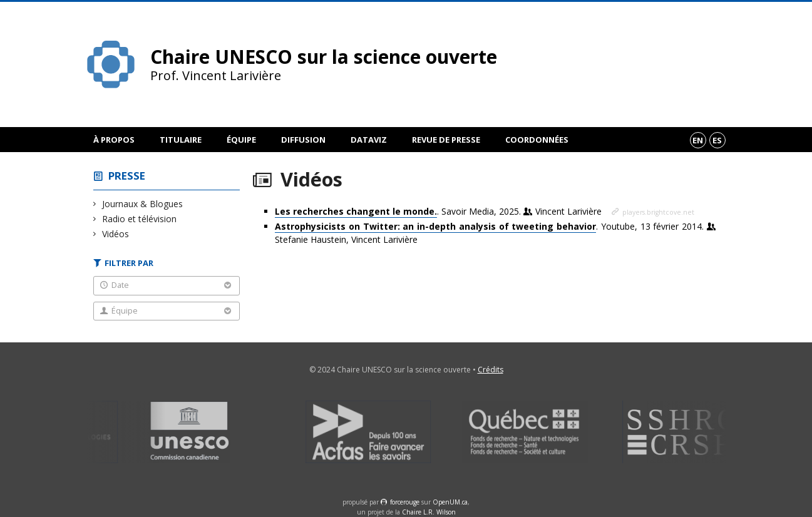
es (717, 140)
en (698, 140)
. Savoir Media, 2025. (439, 212)
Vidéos (116, 234)
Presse (127, 176)
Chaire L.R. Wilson (429, 512)
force (405, 502)
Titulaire (181, 140)
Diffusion (303, 140)
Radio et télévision (140, 219)
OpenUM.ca (450, 502)
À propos (114, 140)
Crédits (491, 370)
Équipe (241, 140)
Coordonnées (537, 140)
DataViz (369, 140)
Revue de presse (446, 140)
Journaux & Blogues (143, 204)
